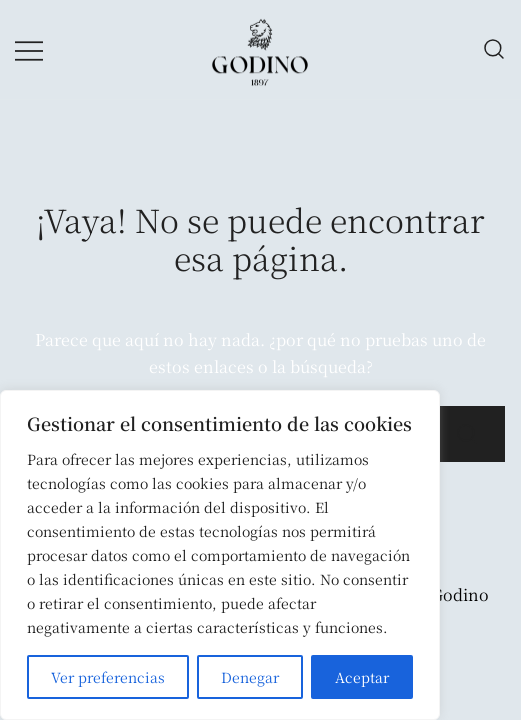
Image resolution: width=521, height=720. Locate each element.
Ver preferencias (108, 677)
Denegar (250, 677)
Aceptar (362, 677)
